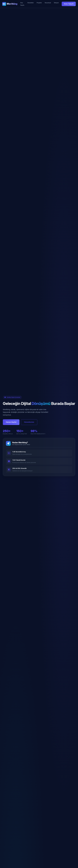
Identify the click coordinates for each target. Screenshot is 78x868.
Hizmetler (31, 3)
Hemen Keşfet (11, 422)
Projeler (39, 3)
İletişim (56, 3)
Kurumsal (48, 3)
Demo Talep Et (69, 4)
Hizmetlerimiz (29, 422)
